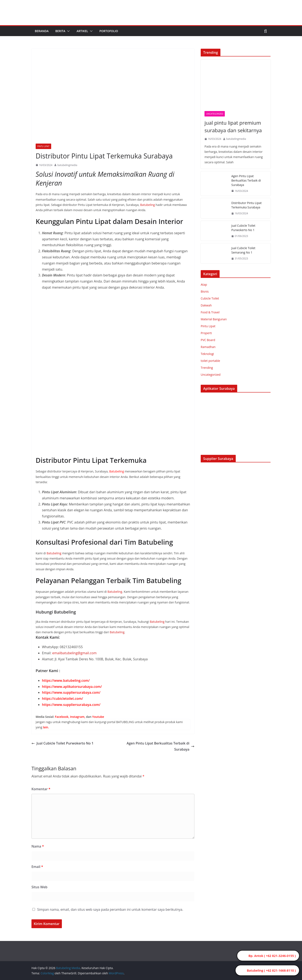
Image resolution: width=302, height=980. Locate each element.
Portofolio (109, 31)
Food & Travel (210, 312)
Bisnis (205, 291)
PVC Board (208, 340)
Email (37, 867)
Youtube (98, 717)
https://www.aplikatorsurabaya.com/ (72, 687)
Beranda (42, 31)
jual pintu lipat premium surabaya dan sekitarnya (233, 126)
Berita (60, 31)
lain (46, 727)
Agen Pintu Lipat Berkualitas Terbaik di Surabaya (161, 746)
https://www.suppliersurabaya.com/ (71, 692)
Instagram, (78, 717)
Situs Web (39, 887)
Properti (206, 333)
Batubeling (147, 205)
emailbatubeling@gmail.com (74, 653)
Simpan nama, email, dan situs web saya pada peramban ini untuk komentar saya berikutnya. (110, 909)
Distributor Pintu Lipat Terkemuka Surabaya (246, 205)
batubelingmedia (67, 165)
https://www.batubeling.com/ (66, 680)
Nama (38, 846)
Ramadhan (208, 347)
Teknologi (207, 354)
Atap (204, 285)
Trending (207, 368)
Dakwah (206, 305)
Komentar (41, 789)
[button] (68, 31)
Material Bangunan (214, 319)
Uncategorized (215, 114)
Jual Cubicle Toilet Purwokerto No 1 (62, 743)
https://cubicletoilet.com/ (62, 699)
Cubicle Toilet (210, 298)
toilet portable (210, 361)
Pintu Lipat (43, 146)
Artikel (82, 31)
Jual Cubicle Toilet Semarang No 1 (243, 250)
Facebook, (62, 717)
